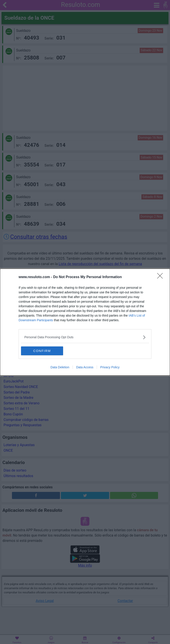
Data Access (85, 367)
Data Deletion (60, 367)
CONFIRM (42, 351)
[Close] (161, 277)
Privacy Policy (110, 367)
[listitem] (85, 337)
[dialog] (85, 322)
